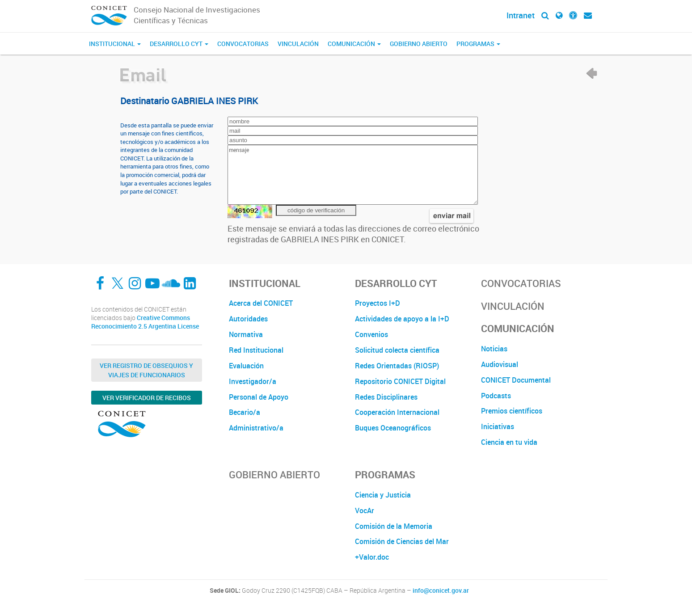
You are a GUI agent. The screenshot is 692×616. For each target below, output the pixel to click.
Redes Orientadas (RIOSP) (397, 366)
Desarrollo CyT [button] (179, 44)
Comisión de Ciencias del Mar (402, 541)
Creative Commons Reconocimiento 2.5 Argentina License (145, 322)
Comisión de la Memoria (394, 526)
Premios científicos (512, 411)
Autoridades (248, 319)
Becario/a (245, 412)
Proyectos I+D (378, 303)
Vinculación (298, 44)
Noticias (494, 349)
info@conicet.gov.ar (441, 591)
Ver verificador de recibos (147, 398)
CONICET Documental (516, 380)
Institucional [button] (115, 44)
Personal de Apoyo (259, 397)
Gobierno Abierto (419, 44)
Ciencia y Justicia (383, 495)
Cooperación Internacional (397, 412)
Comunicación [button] (354, 44)
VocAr (365, 511)
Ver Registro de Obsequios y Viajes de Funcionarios (146, 370)
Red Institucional (256, 350)
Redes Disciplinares (386, 397)
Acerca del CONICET (261, 303)
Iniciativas (498, 426)
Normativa (246, 334)
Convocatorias (243, 44)
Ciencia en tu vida (509, 442)
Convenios (371, 334)
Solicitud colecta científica (397, 350)
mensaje (353, 175)
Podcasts (496, 396)
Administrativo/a (256, 428)
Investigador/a (253, 381)
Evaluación (246, 366)
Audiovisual (500, 364)
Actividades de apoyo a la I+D (402, 319)
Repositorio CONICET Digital (400, 381)
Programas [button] (478, 44)
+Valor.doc (372, 557)
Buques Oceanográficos (393, 428)
